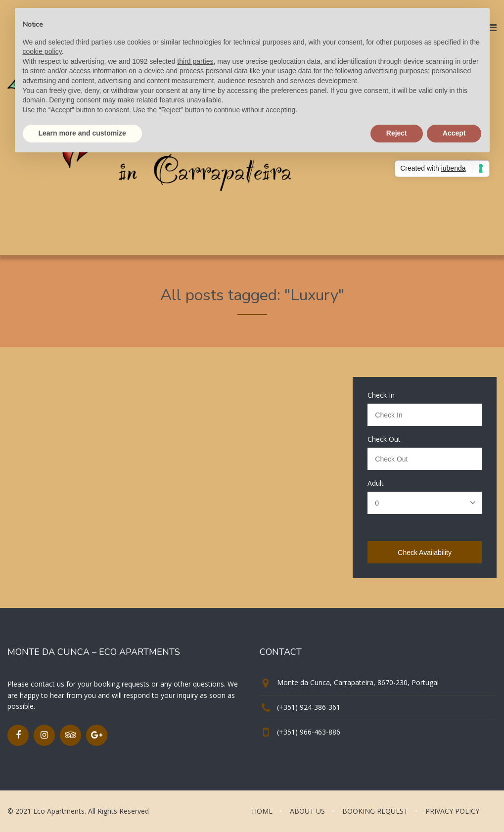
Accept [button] (454, 133)
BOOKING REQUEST (375, 811)
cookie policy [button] (42, 51)
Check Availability (425, 553)
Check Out (384, 439)
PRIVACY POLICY (452, 811)
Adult (376, 483)
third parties (195, 61)
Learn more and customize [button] (82, 133)
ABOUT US (307, 811)
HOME (262, 811)
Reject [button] (397, 133)
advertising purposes (396, 71)
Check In (381, 395)
